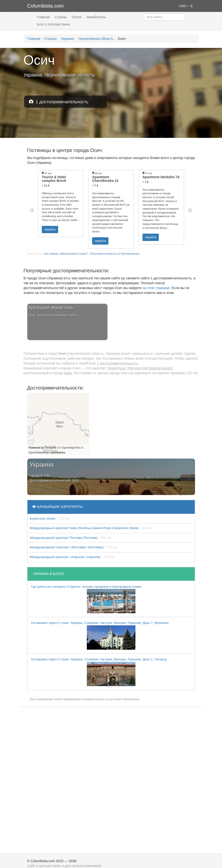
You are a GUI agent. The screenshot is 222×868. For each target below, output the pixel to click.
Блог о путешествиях (54, 24)
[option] (61, 204)
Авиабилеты (96, 17)
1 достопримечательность (59, 102)
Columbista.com (46, 6)
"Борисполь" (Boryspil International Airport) (140, 368)
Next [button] (190, 211)
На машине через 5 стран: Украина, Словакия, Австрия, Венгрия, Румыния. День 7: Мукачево (100, 635)
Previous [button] (32, 211)
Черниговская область (96, 39)
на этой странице (156, 288)
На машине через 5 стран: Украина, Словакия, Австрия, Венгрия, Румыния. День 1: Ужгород (99, 672)
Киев (68, 373)
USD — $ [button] (186, 6)
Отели (77, 17)
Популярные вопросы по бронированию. (115, 254)
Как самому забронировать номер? (66, 254)
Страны (61, 17)
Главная (43, 17)
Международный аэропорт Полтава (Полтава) (71, 538)
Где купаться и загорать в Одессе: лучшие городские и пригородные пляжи (86, 599)
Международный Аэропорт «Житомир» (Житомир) (74, 547)
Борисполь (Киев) (50, 518)
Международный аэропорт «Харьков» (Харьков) (72, 557)
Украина (67, 39)
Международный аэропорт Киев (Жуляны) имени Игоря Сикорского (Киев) (91, 528)
